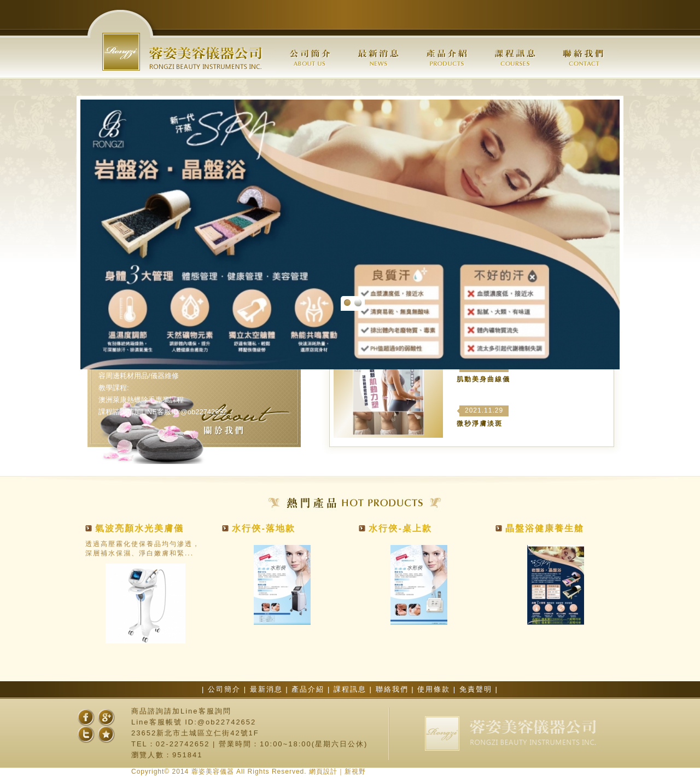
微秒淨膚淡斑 (480, 424)
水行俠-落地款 (263, 528)
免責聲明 (477, 689)
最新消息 (268, 689)
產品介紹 (310, 689)
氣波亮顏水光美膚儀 (139, 528)
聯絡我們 (394, 689)
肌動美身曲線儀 (483, 379)
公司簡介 (226, 689)
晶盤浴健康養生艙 (545, 528)
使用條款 (435, 689)
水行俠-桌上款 (400, 528)
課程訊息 (352, 689)
